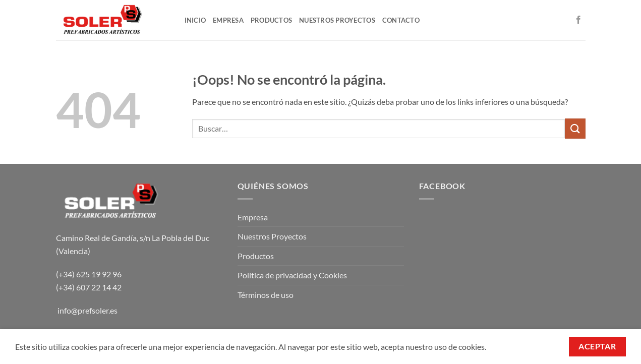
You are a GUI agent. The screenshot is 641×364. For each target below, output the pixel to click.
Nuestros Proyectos (272, 236)
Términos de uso (266, 295)
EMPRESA (228, 20)
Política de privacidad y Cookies (292, 275)
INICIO (195, 20)
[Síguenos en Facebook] (578, 20)
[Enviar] (575, 128)
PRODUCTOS (271, 20)
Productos (256, 256)
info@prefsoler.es (88, 310)
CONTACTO (401, 20)
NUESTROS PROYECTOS (337, 20)
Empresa (253, 217)
